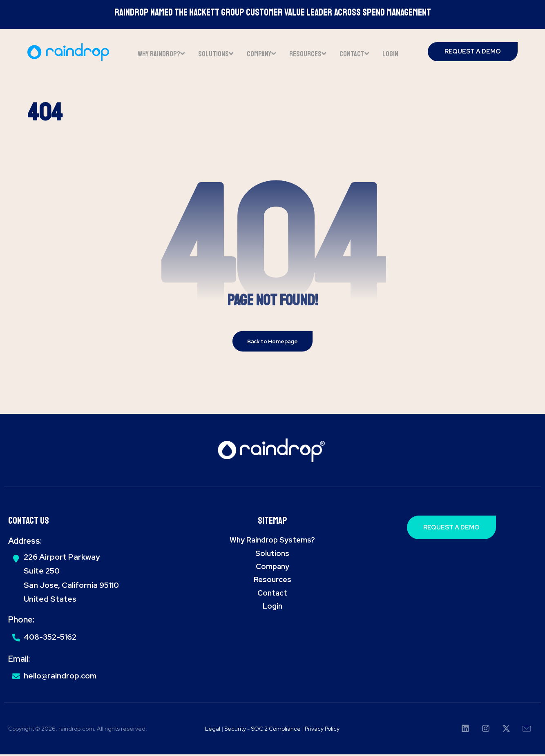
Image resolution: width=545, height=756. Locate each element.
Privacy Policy (322, 730)
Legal (213, 730)
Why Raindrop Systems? (272, 541)
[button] (465, 730)
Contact (272, 594)
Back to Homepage (273, 342)
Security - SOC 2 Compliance (263, 730)
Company (272, 568)
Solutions (272, 555)
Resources (272, 581)
